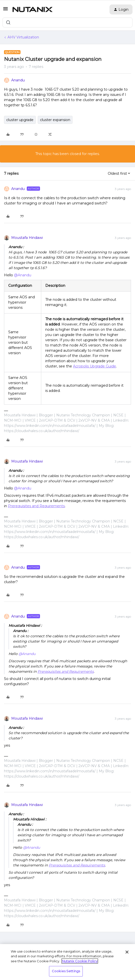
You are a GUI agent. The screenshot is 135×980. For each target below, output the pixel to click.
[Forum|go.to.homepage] (32, 9)
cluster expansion (55, 120)
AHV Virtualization (23, 37)
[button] (5, 10)
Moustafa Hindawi (27, 238)
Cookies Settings (66, 971)
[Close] (127, 952)
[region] (67, 962)
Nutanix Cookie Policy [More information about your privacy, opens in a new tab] (80, 961)
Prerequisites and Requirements (36, 506)
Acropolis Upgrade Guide (94, 366)
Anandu (18, 80)
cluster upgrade (20, 120)
